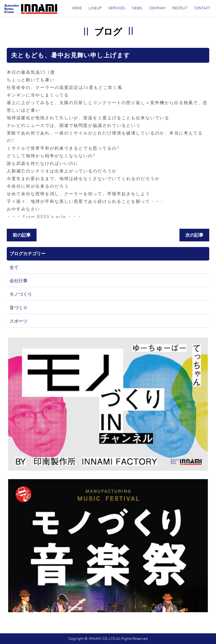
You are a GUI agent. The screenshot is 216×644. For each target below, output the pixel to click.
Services (117, 8)
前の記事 (22, 235)
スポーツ (19, 321)
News (137, 8)
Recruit (180, 8)
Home (77, 8)
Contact (202, 8)
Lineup (95, 8)
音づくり (19, 308)
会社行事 (19, 281)
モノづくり (21, 294)
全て (14, 267)
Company (157, 8)
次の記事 (194, 235)
